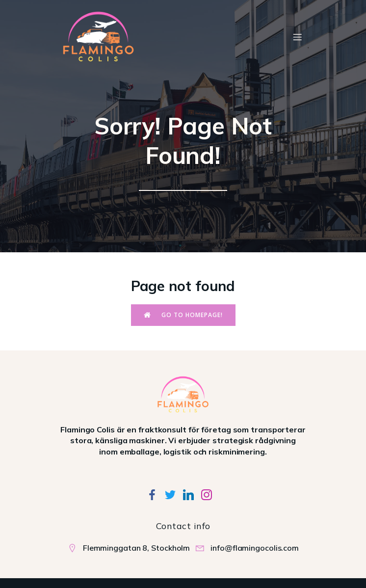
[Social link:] (156, 494)
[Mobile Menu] (297, 37)
